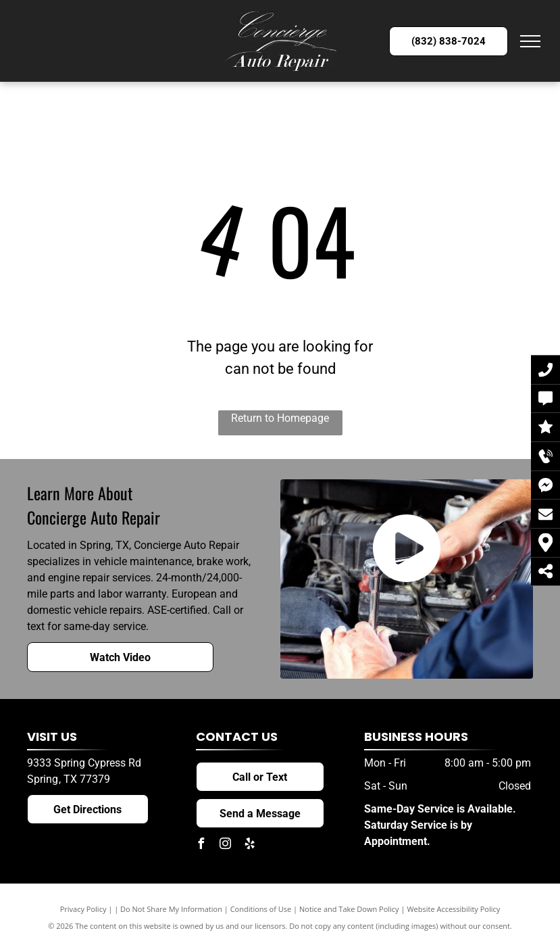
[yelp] (250, 845)
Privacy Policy (83, 909)
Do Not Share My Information (171, 909)
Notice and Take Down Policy (349, 909)
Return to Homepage (280, 418)
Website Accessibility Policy (453, 909)
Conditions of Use (261, 909)
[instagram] (226, 845)
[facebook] (201, 845)
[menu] (530, 41)
